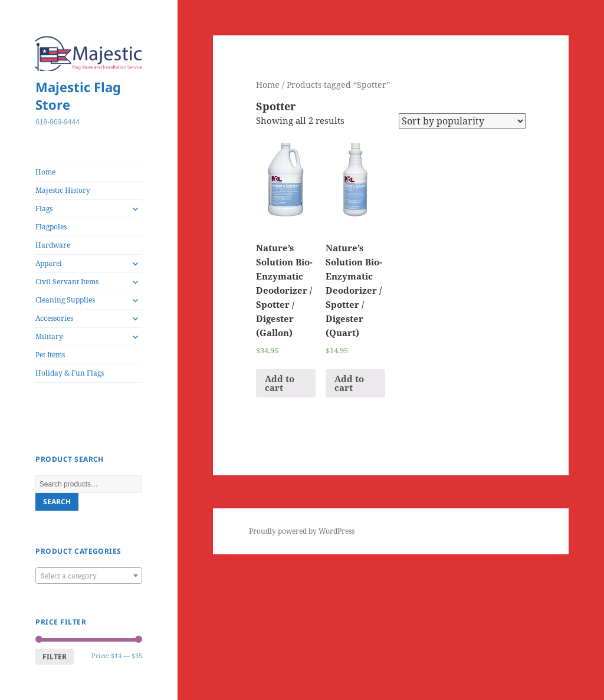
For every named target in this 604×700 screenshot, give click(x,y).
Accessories (54, 318)
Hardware (53, 245)
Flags (44, 208)
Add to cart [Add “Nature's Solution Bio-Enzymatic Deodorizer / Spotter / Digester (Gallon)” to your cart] (280, 383)
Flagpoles (51, 227)
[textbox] (89, 576)
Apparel (49, 263)
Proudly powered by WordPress (302, 531)
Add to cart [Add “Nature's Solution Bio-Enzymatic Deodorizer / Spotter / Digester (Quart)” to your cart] (349, 383)
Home (45, 172)
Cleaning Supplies (65, 300)
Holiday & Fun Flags (70, 373)
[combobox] (89, 576)
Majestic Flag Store (78, 96)
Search (57, 502)
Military (49, 336)
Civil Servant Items (67, 282)
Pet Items (50, 355)
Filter (55, 657)
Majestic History (63, 190)
